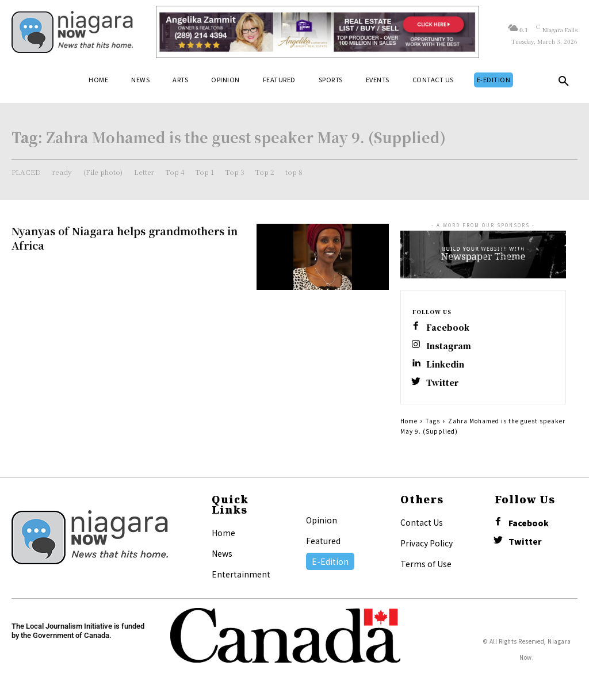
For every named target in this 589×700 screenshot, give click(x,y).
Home (409, 421)
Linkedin (445, 364)
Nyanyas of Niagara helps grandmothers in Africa (125, 238)
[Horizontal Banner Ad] (318, 32)
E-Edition (330, 561)
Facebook (448, 328)
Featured (323, 541)
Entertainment (241, 574)
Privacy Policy (427, 543)
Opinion (322, 520)
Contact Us (422, 522)
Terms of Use (426, 564)
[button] (564, 83)
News (222, 553)
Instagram (449, 346)
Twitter (442, 383)
